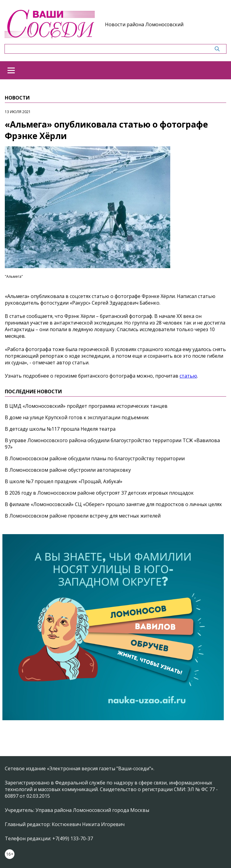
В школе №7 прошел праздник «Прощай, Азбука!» (64, 481)
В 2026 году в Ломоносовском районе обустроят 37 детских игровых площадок (99, 493)
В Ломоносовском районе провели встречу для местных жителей (83, 516)
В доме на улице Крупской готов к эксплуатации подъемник (77, 417)
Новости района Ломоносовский (144, 24)
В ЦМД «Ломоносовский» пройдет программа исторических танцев (86, 406)
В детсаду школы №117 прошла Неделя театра (60, 429)
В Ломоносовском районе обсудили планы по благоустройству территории (95, 458)
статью (188, 376)
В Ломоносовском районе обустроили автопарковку (68, 470)
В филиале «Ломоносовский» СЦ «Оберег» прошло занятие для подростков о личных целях (113, 504)
